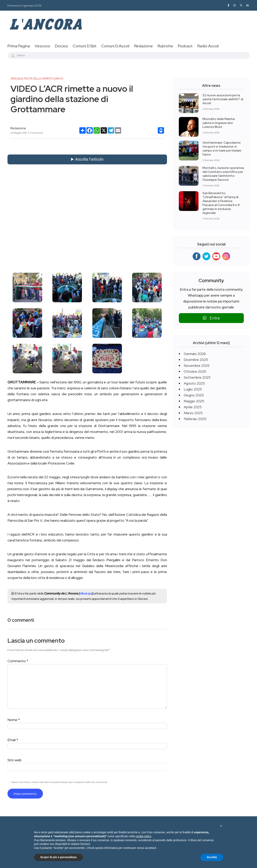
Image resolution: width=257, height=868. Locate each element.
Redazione (143, 46)
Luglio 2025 (193, 389)
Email (13, 740)
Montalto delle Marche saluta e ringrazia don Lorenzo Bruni (219, 123)
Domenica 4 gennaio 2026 (25, 6)
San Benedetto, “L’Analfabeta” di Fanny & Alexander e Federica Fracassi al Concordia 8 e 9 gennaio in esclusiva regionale (221, 203)
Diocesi (61, 46)
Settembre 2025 (197, 377)
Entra (211, 318)
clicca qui (86, 593)
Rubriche (165, 46)
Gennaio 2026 (195, 354)
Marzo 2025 (193, 413)
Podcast (185, 46)
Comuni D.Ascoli (115, 46)
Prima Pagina (19, 46)
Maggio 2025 (194, 401)
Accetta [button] (212, 857)
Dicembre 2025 (196, 360)
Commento (18, 661)
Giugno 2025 (194, 395)
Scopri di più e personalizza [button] (58, 857)
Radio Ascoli (208, 46)
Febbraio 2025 (195, 419)
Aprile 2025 (193, 407)
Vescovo (42, 46)
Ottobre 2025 (195, 371)
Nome (14, 720)
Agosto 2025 (194, 383)
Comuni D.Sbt (85, 46)
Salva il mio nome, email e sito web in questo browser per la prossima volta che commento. (60, 782)
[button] (221, 826)
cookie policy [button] (143, 836)
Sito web (14, 760)
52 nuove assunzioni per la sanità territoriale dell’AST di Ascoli (223, 99)
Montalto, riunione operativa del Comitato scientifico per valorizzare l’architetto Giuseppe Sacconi (223, 174)
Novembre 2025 (197, 366)
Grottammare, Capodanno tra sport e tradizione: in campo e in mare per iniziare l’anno (222, 148)
